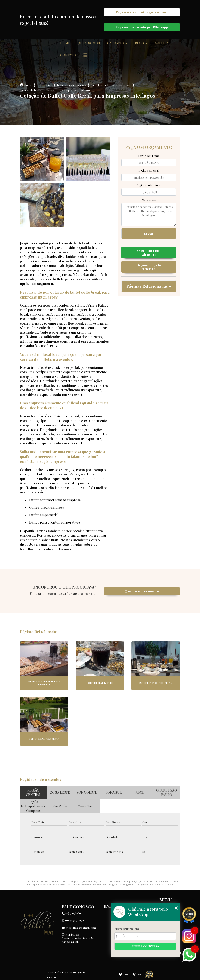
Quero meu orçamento (142, 591)
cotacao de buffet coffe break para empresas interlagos (55, 90)
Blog (139, 43)
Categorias (45, 85)
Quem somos (89, 43)
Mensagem (149, 200)
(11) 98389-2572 (73, 920)
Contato (68, 55)
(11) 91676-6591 (72, 913)
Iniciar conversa (145, 946)
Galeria (162, 43)
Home (65, 43)
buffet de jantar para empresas (111, 85)
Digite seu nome (149, 156)
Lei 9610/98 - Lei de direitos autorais (155, 884)
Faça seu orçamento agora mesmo (142, 12)
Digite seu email (149, 170)
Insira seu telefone (127, 929)
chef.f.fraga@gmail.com (79, 928)
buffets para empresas (72, 85)
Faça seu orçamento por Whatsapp (142, 27)
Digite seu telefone (149, 185)
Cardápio (116, 43)
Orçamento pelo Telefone (149, 267)
